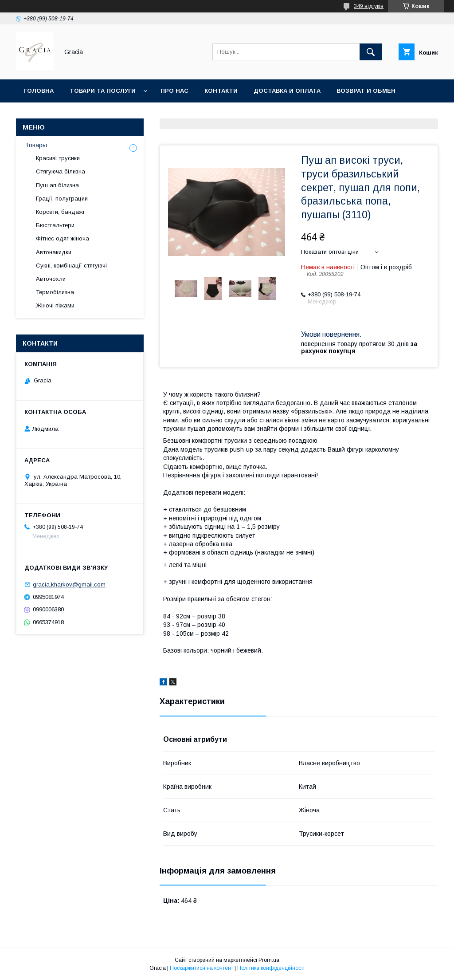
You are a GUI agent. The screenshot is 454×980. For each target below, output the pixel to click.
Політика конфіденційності (271, 968)
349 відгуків (369, 6)
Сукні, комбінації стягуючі (71, 266)
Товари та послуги (103, 91)
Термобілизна (55, 292)
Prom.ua (269, 960)
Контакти (221, 91)
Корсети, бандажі (60, 212)
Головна (39, 91)
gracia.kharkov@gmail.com (69, 584)
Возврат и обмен (366, 91)
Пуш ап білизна (57, 185)
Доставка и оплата (287, 91)
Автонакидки (54, 252)
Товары (36, 145)
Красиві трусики (58, 158)
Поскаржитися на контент (202, 968)
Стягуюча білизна (61, 171)
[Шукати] (371, 52)
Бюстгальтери (55, 225)
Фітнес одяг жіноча (63, 238)
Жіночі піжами (55, 305)
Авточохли (51, 279)
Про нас (174, 91)
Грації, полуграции (62, 199)
